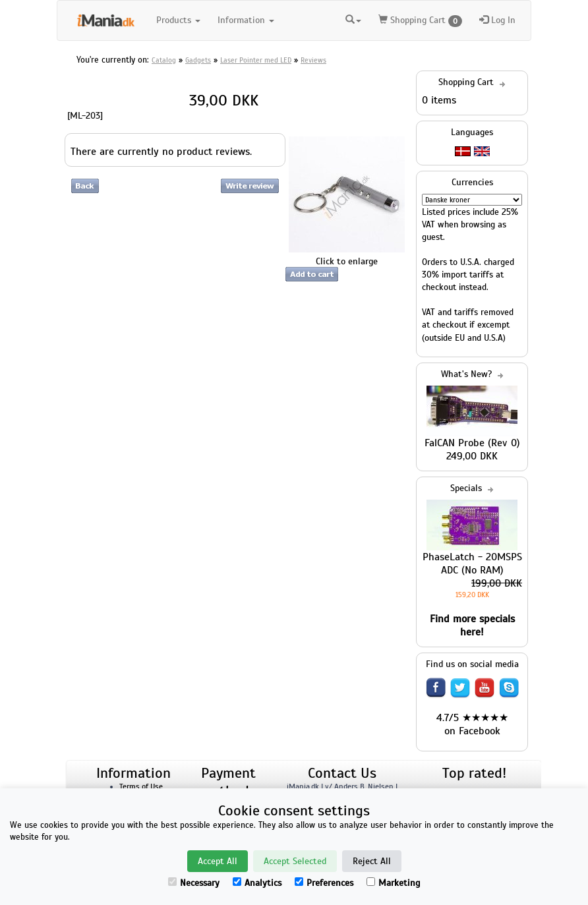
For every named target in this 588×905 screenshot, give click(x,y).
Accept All (218, 861)
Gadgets (198, 60)
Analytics (257, 883)
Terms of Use (141, 786)
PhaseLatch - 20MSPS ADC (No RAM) (472, 564)
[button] (353, 18)
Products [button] (178, 20)
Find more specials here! (472, 626)
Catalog (164, 60)
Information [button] (246, 20)
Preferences (324, 883)
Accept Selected (295, 861)
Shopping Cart (420, 21)
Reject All (372, 861)
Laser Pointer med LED (256, 60)
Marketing (393, 883)
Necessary (194, 883)
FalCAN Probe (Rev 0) (472, 443)
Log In (497, 20)
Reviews (313, 60)
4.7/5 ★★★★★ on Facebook (472, 724)
